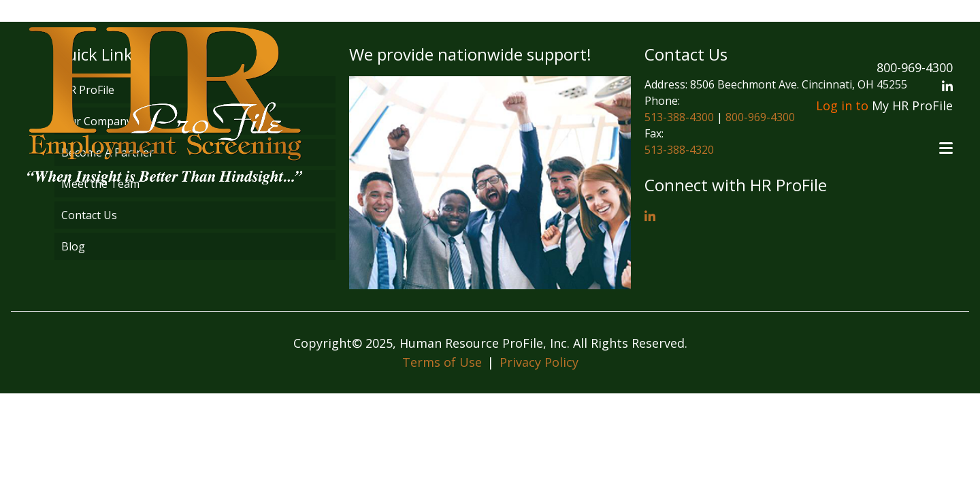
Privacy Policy (539, 362)
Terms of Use (442, 362)
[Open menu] (946, 148)
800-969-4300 (915, 67)
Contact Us (89, 215)
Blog (73, 246)
